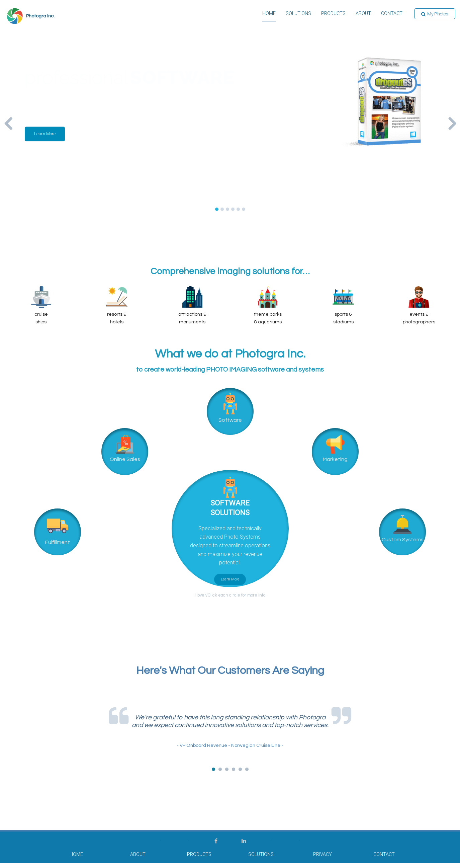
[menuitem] (269, 16)
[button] (435, 14)
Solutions (298, 14)
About (363, 14)
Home (269, 14)
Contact (392, 14)
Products (333, 14)
